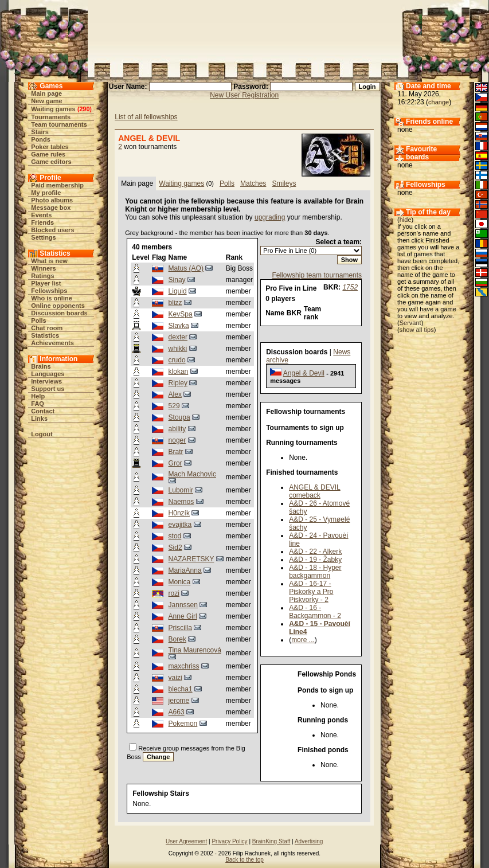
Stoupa (179, 417)
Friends (42, 222)
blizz (175, 303)
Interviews (46, 381)
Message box (51, 208)
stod (175, 536)
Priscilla (180, 628)
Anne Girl (183, 616)
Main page (46, 93)
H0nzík (179, 513)
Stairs (40, 132)
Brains (41, 366)
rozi (174, 593)
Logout (42, 434)
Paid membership (57, 185)
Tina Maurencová (195, 650)
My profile (46, 193)
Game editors (51, 162)
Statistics (45, 335)
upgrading (270, 217)
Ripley (178, 383)
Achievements (52, 343)
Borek (177, 639)
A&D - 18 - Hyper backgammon (315, 572)
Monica (180, 582)
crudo (177, 360)
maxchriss (184, 666)
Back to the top (244, 860)
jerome (179, 701)
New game (46, 101)
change (439, 102)
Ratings (42, 276)
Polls (38, 320)
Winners (43, 268)
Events (41, 215)
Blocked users (52, 230)
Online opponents (58, 306)
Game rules (48, 154)
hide (406, 220)
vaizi (175, 678)
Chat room (47, 328)
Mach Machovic (192, 474)
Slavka (179, 326)
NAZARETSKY (191, 559)
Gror (175, 463)
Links (39, 419)
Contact (43, 411)
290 (84, 109)
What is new (49, 261)
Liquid (178, 291)
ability (177, 429)
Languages (48, 374)
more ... (303, 640)
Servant (410, 323)
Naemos (181, 502)
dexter (178, 337)
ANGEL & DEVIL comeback (315, 491)
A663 (177, 712)
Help (38, 396)
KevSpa (181, 314)
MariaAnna (185, 570)
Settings (43, 237)
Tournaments (51, 117)
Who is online (52, 298)
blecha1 (181, 689)
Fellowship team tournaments (317, 275)
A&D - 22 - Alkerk (315, 552)
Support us (48, 389)
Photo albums (52, 200)
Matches (253, 183)
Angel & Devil (304, 373)
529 (174, 406)
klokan (179, 372)
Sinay (177, 280)
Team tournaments (59, 124)
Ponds (41, 139)
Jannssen (183, 605)
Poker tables (50, 147)
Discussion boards (59, 313)
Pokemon (183, 724)
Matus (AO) (186, 268)
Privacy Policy (229, 841)
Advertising (309, 841)
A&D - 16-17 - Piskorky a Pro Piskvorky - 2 (311, 592)
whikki (178, 349)
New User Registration (244, 95)
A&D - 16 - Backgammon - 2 (315, 612)
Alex (175, 394)
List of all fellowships (146, 117)
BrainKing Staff (271, 841)
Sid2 (175, 548)
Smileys (284, 183)
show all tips (417, 330)
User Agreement (186, 841)
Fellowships (49, 291)
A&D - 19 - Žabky (315, 560)
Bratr (176, 452)
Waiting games (53, 109)
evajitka (180, 525)
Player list (46, 283)
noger (177, 440)
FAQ (38, 404)
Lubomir (181, 490)
